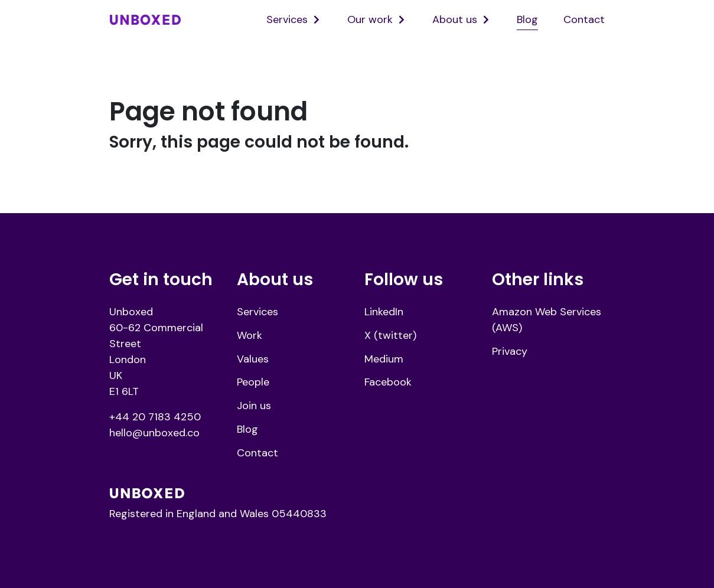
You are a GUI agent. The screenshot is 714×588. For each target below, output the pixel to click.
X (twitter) (390, 335)
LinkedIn (384, 312)
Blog (527, 19)
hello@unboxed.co (154, 433)
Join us (254, 406)
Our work (370, 19)
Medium (384, 359)
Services (287, 19)
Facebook (388, 382)
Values (253, 359)
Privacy (510, 351)
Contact (584, 19)
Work (250, 335)
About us (455, 19)
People (253, 382)
